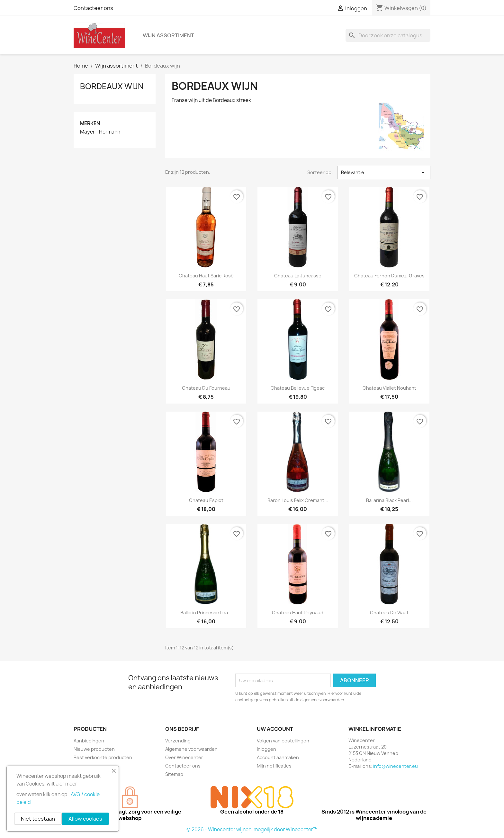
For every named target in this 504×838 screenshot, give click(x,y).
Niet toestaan (38, 819)
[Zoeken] (388, 35)
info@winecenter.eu (396, 766)
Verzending (178, 741)
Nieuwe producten (94, 749)
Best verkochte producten (103, 757)
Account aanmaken (278, 757)
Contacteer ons (93, 8)
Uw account (275, 729)
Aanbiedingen (89, 741)
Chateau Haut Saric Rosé (206, 276)
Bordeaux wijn (112, 86)
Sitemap (174, 774)
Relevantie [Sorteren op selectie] (384, 172)
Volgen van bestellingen (283, 741)
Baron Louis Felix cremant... (298, 500)
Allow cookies (85, 819)
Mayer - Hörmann (100, 132)
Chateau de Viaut (389, 613)
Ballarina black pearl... (389, 500)
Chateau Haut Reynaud (298, 613)
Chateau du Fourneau (206, 388)
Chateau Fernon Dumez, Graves (389, 276)
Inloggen (266, 749)
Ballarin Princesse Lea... (206, 613)
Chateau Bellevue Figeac (298, 388)
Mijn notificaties (274, 766)
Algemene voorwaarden (191, 749)
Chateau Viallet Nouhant (389, 388)
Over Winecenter (184, 757)
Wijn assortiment (168, 35)
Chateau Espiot (206, 500)
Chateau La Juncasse (298, 276)
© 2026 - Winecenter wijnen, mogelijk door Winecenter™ (252, 829)
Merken (90, 123)
